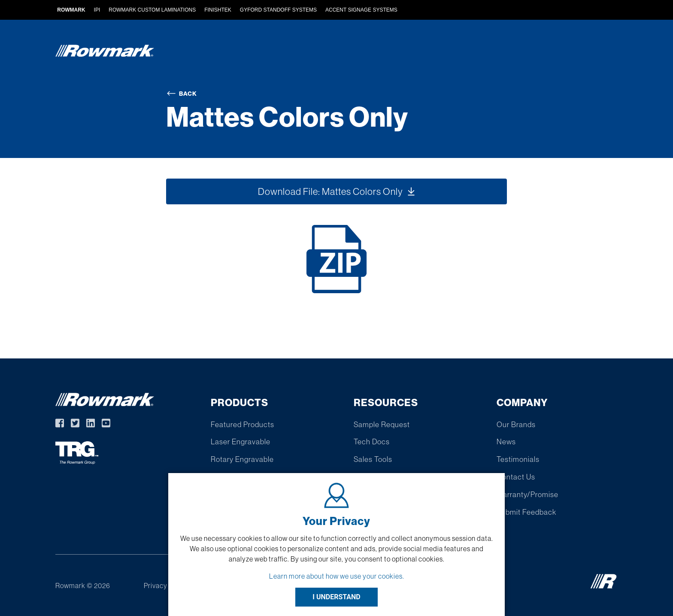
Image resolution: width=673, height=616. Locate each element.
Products (247, 53)
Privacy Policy (166, 586)
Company (566, 53)
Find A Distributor (438, 53)
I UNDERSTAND (336, 597)
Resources (510, 53)
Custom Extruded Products (335, 53)
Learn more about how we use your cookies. (337, 576)
